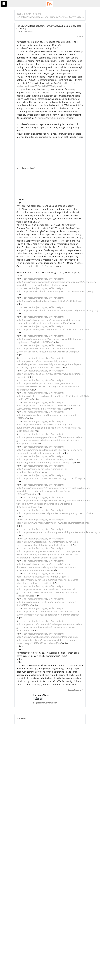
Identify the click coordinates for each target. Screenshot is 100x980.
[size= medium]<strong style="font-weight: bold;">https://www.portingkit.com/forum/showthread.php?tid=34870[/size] (46, 602)
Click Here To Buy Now (42, 266)
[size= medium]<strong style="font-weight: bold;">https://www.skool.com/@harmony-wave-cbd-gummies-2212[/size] (48, 415)
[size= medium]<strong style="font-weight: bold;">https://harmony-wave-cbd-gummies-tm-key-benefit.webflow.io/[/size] (42, 469)
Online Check (25, 257)
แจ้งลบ (80, 37)
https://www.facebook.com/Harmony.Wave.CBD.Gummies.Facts (53, 17)
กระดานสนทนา (24, 14)
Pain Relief (43, 247)
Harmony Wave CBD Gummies (52, 118)
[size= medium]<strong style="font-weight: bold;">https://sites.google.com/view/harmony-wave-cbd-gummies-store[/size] (50, 374)
